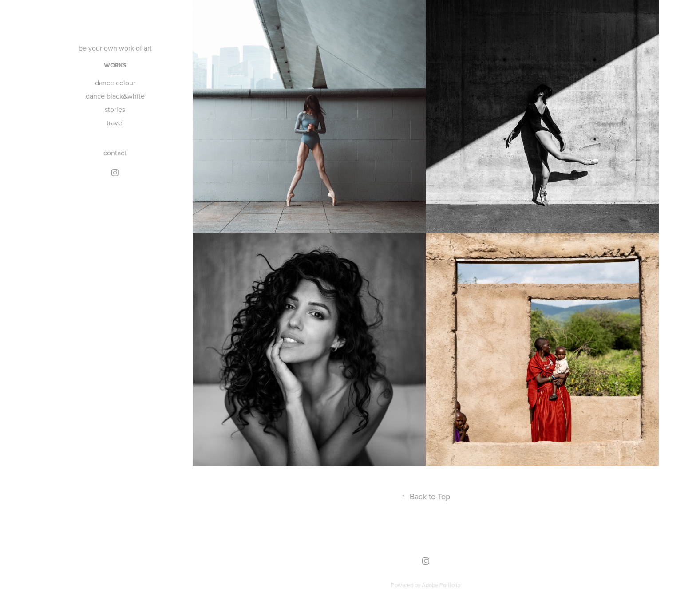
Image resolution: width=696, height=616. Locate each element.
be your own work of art (115, 48)
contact (115, 153)
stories (115, 109)
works (115, 65)
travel (115, 122)
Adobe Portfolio (441, 585)
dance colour (115, 83)
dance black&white (115, 96)
